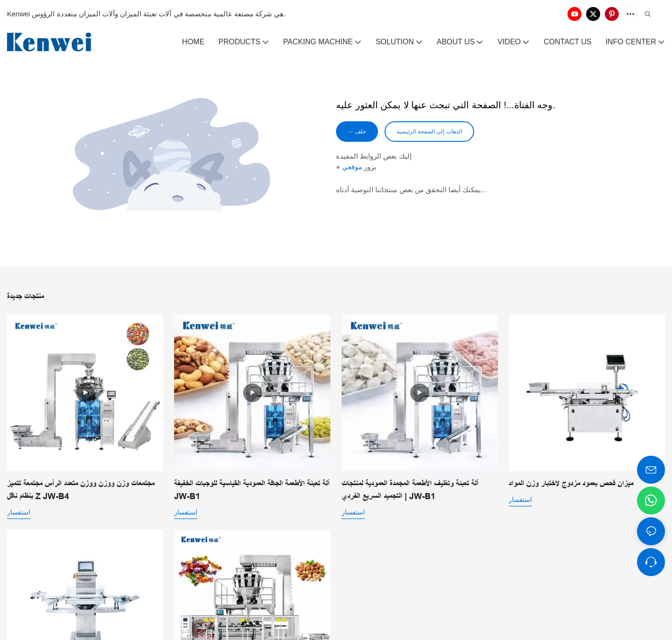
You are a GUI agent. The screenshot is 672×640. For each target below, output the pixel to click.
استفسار (19, 512)
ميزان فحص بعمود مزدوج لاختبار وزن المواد (571, 484)
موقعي (352, 169)
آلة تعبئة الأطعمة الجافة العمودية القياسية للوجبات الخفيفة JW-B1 (252, 490)
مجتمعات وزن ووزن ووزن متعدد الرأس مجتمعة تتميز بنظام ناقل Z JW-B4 (81, 490)
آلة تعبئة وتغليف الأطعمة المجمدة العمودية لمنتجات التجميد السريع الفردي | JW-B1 (410, 490)
